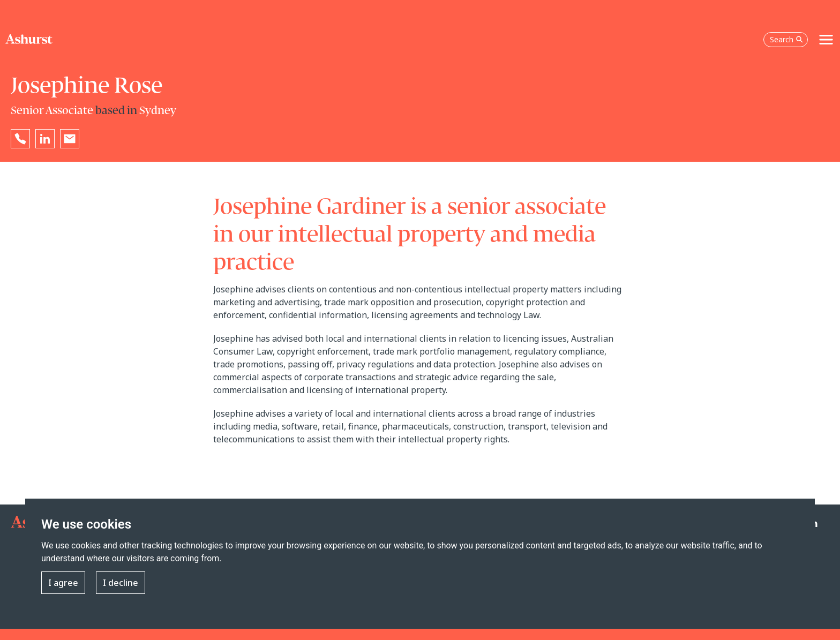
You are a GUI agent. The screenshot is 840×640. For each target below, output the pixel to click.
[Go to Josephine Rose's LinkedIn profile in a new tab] (45, 139)
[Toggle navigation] (826, 40)
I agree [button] (63, 583)
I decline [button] (121, 583)
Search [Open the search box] (786, 39)
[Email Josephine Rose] (70, 139)
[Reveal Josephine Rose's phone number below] (20, 139)
